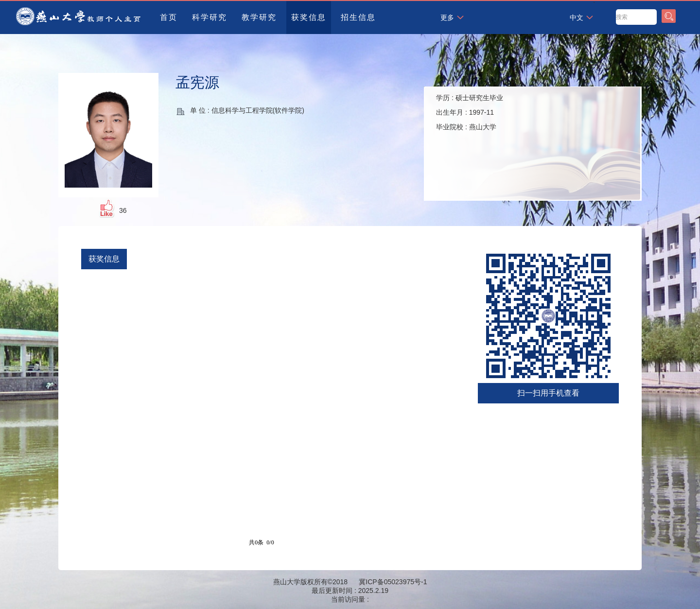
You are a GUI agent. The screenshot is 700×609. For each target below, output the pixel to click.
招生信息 (358, 17)
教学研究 (259, 17)
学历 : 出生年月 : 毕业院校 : (470, 112)
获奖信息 (309, 17)
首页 (169, 17)
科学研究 (210, 17)
